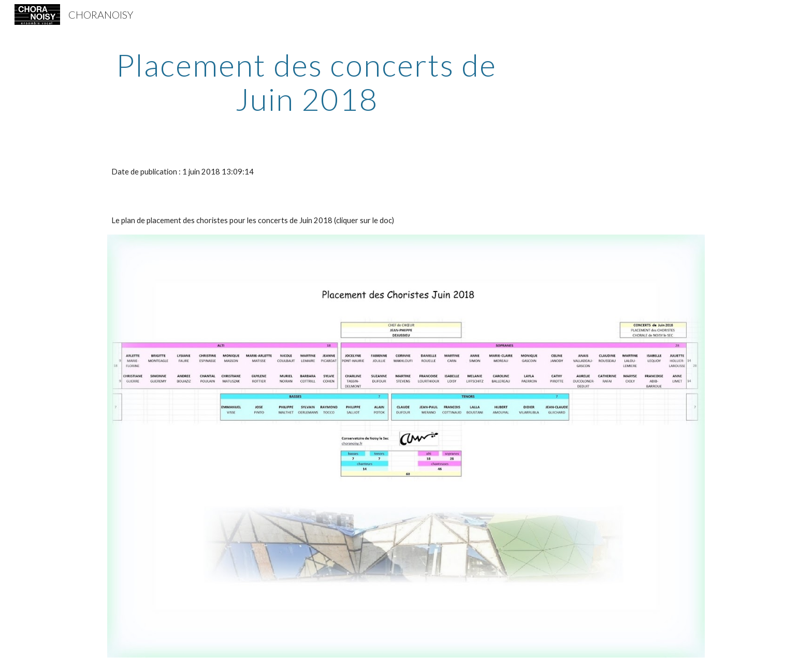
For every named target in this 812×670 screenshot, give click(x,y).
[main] (307, 82)
